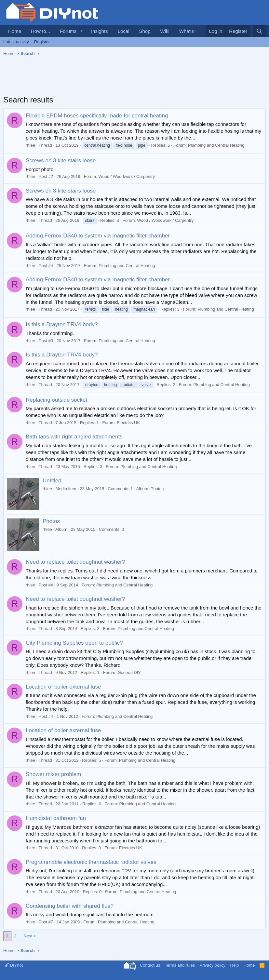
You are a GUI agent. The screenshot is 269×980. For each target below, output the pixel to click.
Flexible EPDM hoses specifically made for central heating (97, 116)
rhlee (30, 145)
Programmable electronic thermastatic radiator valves (91, 862)
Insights (100, 31)
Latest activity (16, 42)
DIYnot (14, 965)
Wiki (165, 31)
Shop (145, 31)
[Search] (259, 31)
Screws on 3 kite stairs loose (61, 161)
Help (235, 965)
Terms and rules (180, 965)
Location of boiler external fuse (63, 687)
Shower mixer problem (53, 774)
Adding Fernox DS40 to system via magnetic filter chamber (98, 236)
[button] (82, 31)
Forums (68, 31)
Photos (51, 521)
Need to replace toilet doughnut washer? (75, 562)
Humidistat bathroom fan (56, 818)
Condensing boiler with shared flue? (70, 906)
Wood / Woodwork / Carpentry (127, 176)
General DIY (129, 672)
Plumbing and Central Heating (216, 145)
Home (15, 31)
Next (28, 936)
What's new (192, 31)
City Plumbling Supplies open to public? (74, 643)
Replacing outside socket (56, 400)
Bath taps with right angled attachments (74, 437)
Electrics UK (128, 423)
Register (42, 42)
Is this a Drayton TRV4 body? (62, 324)
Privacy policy (213, 965)
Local (124, 31)
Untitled (52, 481)
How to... (40, 31)
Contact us (150, 965)
